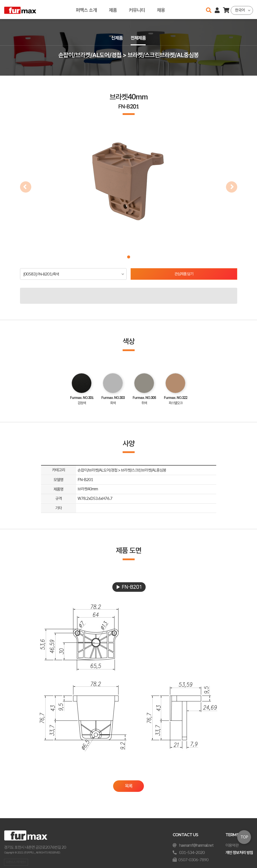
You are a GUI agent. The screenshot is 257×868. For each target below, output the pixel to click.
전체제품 (139, 38)
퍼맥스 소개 (86, 9)
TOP (244, 837)
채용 (161, 9)
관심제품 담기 (184, 274)
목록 (129, 786)
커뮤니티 (137, 9)
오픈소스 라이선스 (16, 862)
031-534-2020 (192, 853)
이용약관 (232, 845)
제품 (113, 9)
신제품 (117, 38)
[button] (129, 257)
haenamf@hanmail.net (196, 845)
